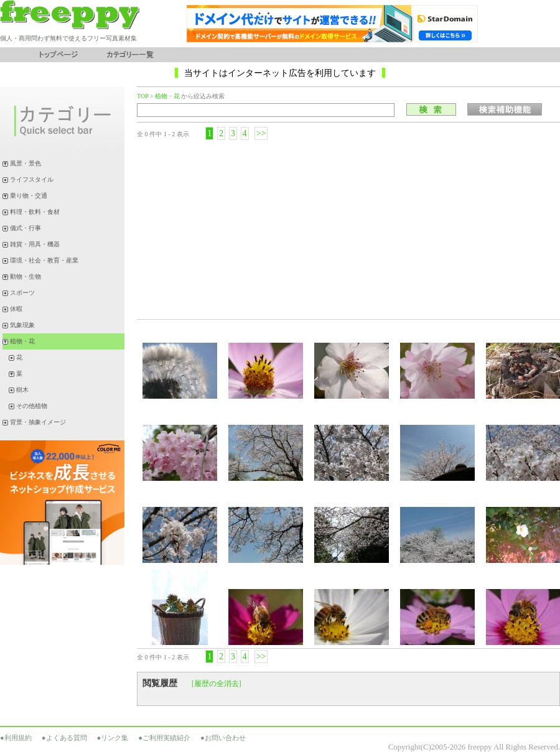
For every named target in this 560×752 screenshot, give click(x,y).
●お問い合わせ (223, 738)
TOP (142, 96)
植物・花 (167, 96)
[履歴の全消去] (217, 684)
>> (261, 133)
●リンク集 (113, 738)
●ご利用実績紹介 (164, 738)
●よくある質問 (64, 738)
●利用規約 (16, 738)
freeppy (479, 747)
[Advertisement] (348, 229)
